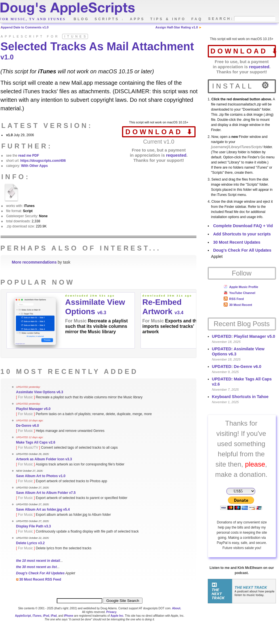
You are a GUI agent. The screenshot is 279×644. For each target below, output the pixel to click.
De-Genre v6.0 (28, 426)
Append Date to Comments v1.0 (25, 27)
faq (197, 19)
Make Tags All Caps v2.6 (36, 442)
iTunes (37, 616)
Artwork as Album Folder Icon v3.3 (44, 459)
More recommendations (34, 262)
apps (138, 19)
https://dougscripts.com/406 (43, 161)
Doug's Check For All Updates (242, 250)
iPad (54, 616)
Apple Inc (117, 616)
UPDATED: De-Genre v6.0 (237, 366)
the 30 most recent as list (36, 567)
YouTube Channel (240, 293)
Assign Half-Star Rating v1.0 (177, 27)
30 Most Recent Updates (237, 242)
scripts (109, 19)
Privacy (112, 612)
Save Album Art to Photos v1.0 (41, 476)
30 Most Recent (238, 305)
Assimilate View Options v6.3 (40, 392)
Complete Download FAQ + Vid (243, 226)
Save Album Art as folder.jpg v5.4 (43, 510)
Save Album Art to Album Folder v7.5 (46, 493)
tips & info (168, 19)
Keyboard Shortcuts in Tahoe (240, 397)
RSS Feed (234, 299)
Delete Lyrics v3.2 (31, 543)
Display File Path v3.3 (34, 526)
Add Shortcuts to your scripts (242, 234)
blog (82, 19)
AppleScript (23, 616)
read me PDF (29, 156)
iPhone (69, 616)
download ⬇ (243, 51)
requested (259, 67)
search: (221, 19)
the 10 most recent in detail (38, 561)
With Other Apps (34, 166)
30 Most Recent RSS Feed (39, 579)
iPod (46, 616)
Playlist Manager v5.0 (33, 409)
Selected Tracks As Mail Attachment (97, 50)
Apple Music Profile (241, 287)
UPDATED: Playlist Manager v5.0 (244, 336)
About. (177, 608)
